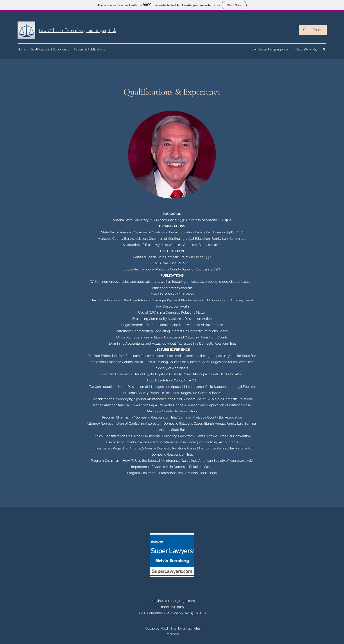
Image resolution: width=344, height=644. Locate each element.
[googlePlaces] (324, 49)
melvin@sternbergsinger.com (270, 49)
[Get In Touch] (313, 30)
